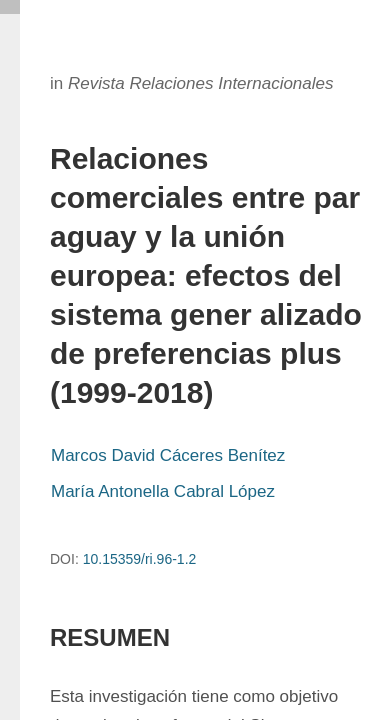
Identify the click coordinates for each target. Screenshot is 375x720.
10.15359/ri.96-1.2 (140, 559)
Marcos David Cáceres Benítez (168, 455)
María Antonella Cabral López (163, 491)
